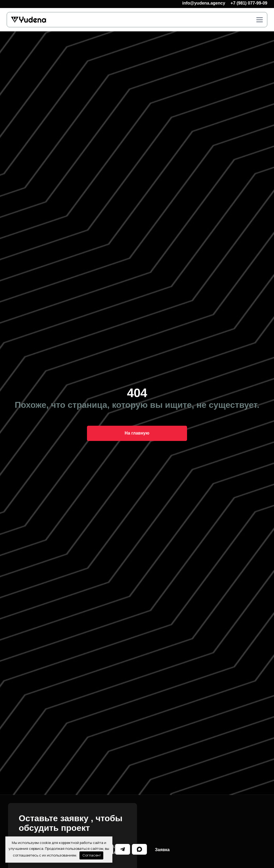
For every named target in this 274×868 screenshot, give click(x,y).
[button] (260, 20)
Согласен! (92, 855)
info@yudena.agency (204, 3)
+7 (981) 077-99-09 (249, 3)
